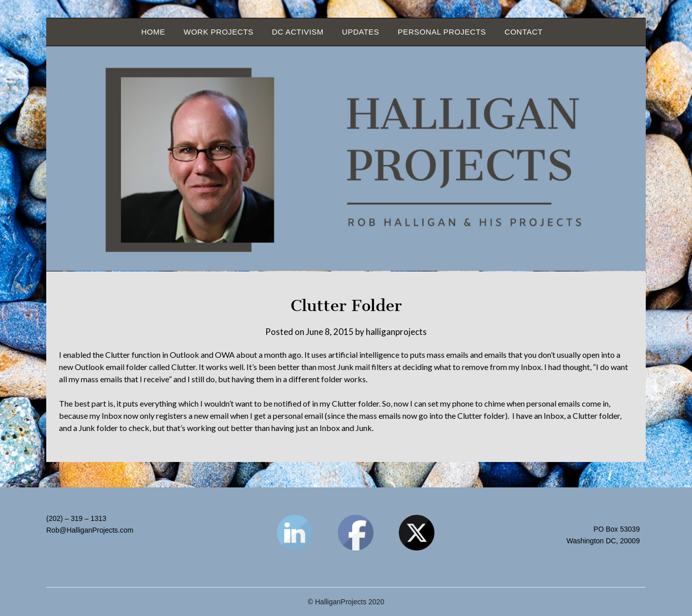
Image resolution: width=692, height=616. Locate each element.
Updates (360, 32)
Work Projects (218, 32)
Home (153, 32)
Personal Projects (442, 32)
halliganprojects (396, 332)
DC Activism (297, 32)
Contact (524, 32)
